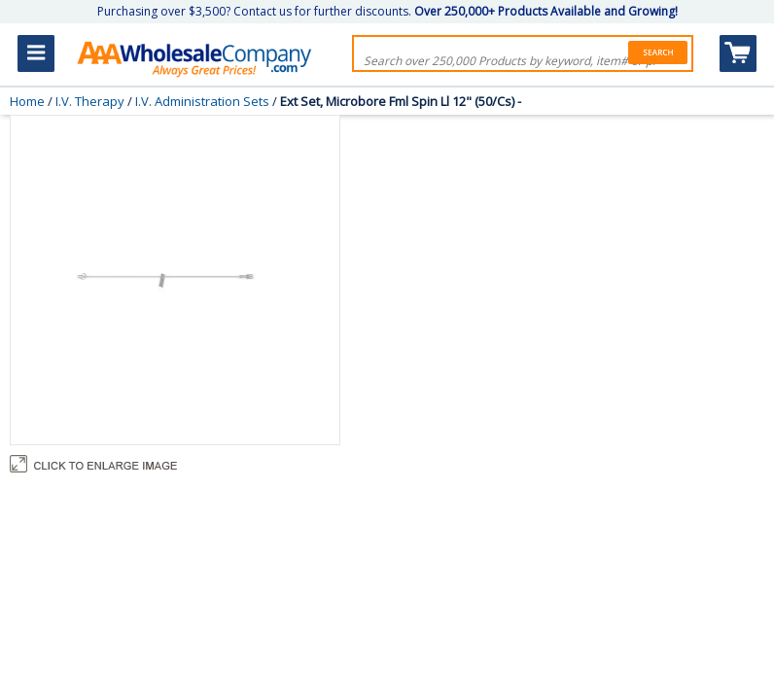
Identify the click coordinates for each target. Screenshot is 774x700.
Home (27, 101)
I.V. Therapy (90, 101)
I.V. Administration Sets (202, 101)
